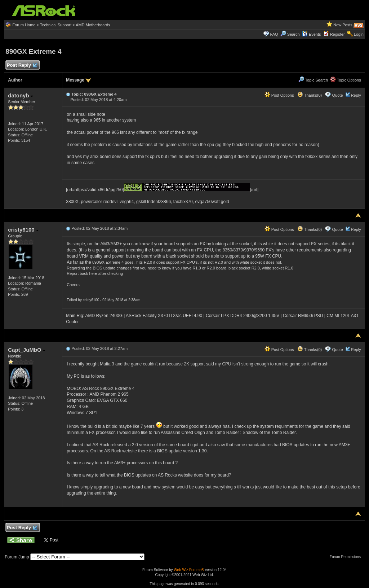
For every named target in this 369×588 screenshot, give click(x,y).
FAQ (274, 34)
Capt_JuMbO (27, 350)
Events (312, 34)
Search (294, 34)
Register (337, 34)
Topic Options (346, 80)
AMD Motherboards (93, 25)
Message (75, 80)
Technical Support (56, 25)
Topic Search (313, 80)
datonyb (21, 95)
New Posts (343, 25)
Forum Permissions (347, 557)
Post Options (279, 95)
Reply (356, 95)
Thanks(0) (310, 95)
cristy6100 (23, 230)
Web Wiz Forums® (189, 570)
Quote (338, 95)
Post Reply (22, 65)
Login (359, 34)
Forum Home (24, 25)
